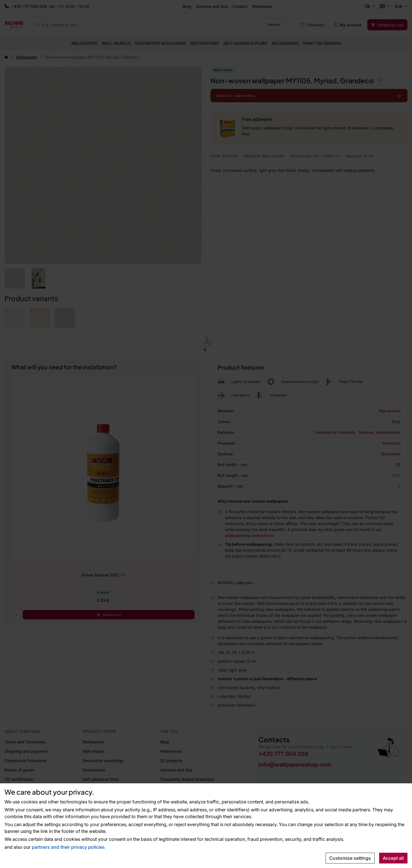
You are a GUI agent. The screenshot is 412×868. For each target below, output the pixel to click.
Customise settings (350, 858)
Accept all (393, 858)
